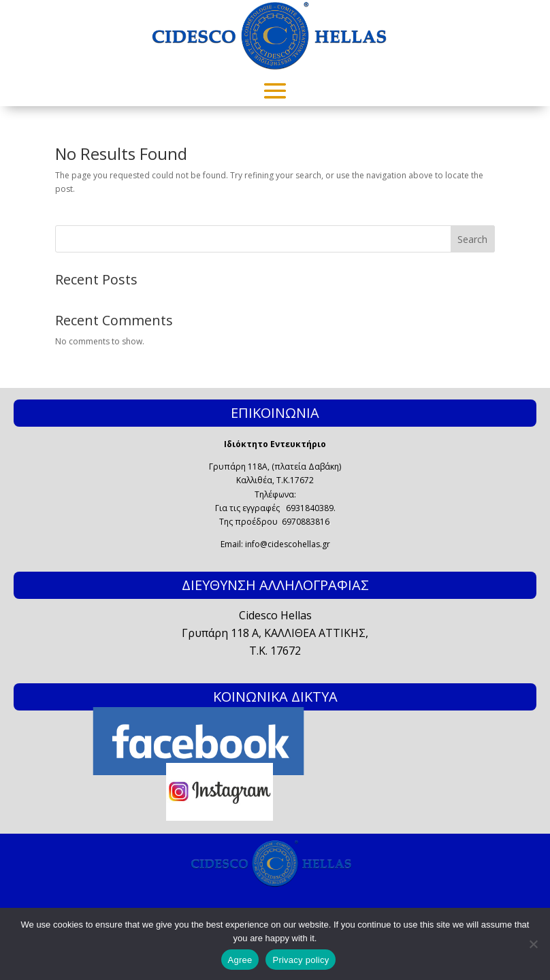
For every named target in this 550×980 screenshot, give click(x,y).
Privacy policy (301, 960)
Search (472, 239)
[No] (533, 944)
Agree (240, 960)
